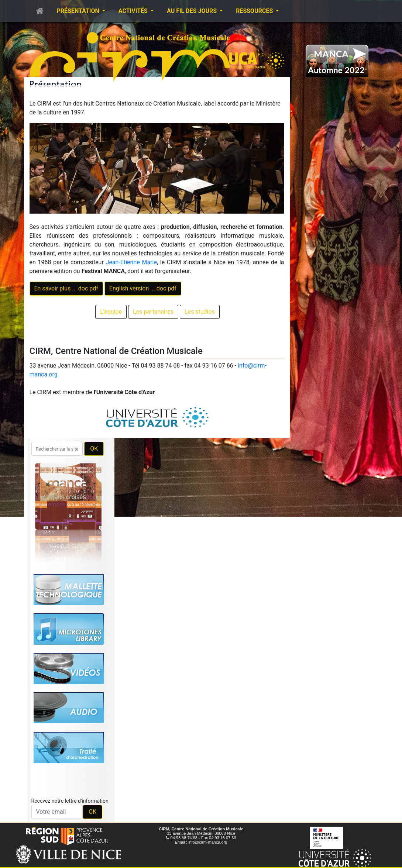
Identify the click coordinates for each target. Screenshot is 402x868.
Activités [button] (134, 11)
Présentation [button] (79, 11)
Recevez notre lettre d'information (70, 801)
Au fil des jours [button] (193, 11)
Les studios (200, 312)
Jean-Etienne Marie (131, 262)
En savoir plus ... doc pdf (66, 288)
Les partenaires (153, 312)
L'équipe (111, 312)
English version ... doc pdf (143, 288)
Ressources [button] (255, 11)
